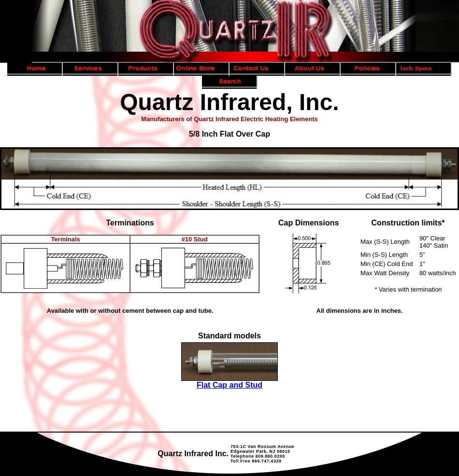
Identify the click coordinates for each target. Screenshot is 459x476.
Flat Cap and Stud (229, 385)
